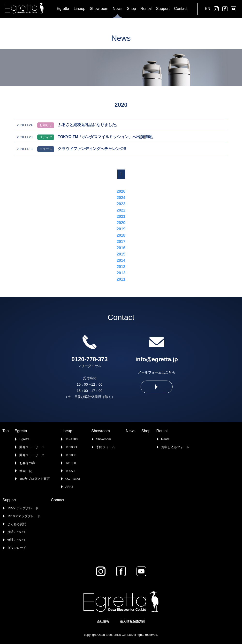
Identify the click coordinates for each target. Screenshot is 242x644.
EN (207, 9)
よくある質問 (17, 524)
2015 (121, 254)
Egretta (21, 431)
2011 (121, 279)
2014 (121, 260)
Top (6, 431)
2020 (121, 223)
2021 (121, 216)
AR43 (69, 487)
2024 (121, 198)
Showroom (100, 431)
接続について (17, 532)
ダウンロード (17, 548)
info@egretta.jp (157, 359)
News (131, 431)
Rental (162, 431)
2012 (121, 273)
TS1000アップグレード (24, 516)
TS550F (71, 471)
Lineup (66, 431)
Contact (57, 500)
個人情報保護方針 (133, 621)
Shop (146, 431)
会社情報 (103, 621)
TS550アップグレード (23, 508)
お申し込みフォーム (175, 447)
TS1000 (71, 455)
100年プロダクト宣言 (34, 479)
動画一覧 (26, 471)
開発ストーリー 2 (32, 455)
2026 (121, 191)
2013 (121, 267)
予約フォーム (106, 447)
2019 (121, 229)
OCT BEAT (73, 479)
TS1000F (72, 447)
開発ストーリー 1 (32, 447)
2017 (121, 242)
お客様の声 (27, 463)
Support (9, 500)
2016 (121, 248)
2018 (121, 235)
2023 (121, 204)
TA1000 (71, 463)
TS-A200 (72, 439)
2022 (121, 210)
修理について (17, 540)
